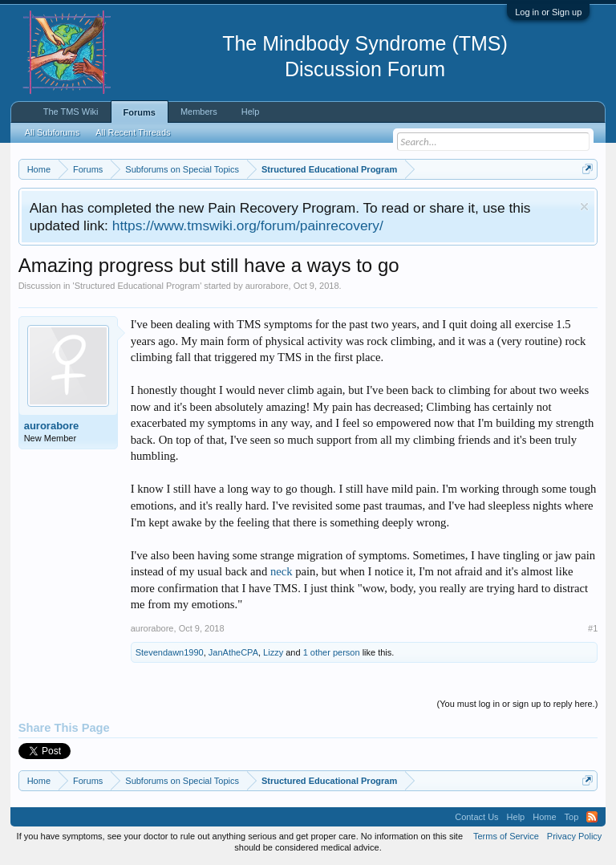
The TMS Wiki (71, 112)
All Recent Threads (133, 132)
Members (199, 112)
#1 (593, 628)
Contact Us (476, 817)
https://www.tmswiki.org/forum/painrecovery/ (248, 225)
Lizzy (273, 652)
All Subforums (52, 132)
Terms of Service (506, 836)
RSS (592, 817)
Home (544, 817)
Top (572, 817)
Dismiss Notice (584, 207)
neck (282, 571)
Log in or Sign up (548, 12)
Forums (140, 112)
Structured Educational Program (138, 286)
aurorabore (267, 286)
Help (251, 112)
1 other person (332, 652)
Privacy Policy (574, 836)
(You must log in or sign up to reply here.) (518, 704)
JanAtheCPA (233, 652)
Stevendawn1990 (170, 652)
